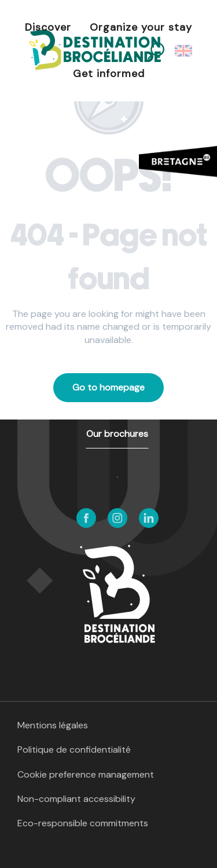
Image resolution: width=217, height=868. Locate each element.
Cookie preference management (86, 774)
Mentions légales (53, 725)
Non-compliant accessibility (76, 799)
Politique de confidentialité (74, 750)
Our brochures (117, 434)
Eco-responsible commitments (83, 823)
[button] (184, 51)
